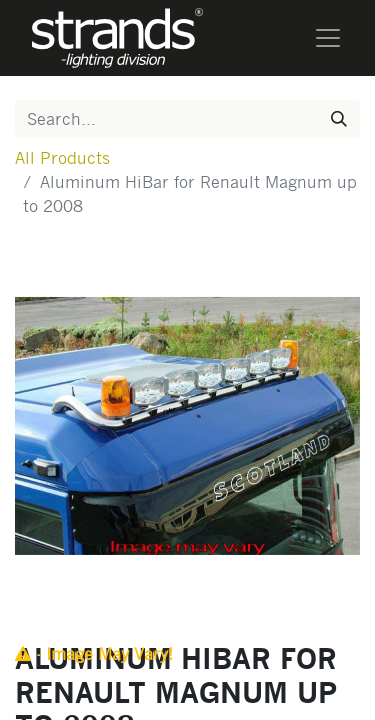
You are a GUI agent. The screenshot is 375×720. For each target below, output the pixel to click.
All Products (62, 157)
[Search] (339, 119)
